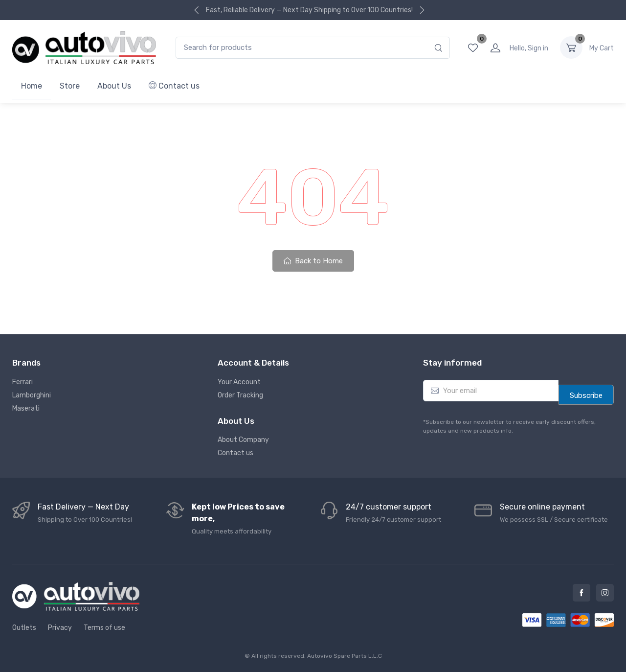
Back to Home (313, 261)
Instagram (605, 593)
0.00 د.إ (602, 48)
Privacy (60, 628)
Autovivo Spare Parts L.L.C (345, 656)
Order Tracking (240, 395)
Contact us (174, 86)
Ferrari (22, 382)
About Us (114, 86)
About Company (243, 440)
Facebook (581, 593)
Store (70, 86)
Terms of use (104, 628)
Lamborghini (32, 395)
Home (32, 86)
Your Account (239, 382)
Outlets (24, 628)
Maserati (26, 408)
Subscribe (586, 395)
